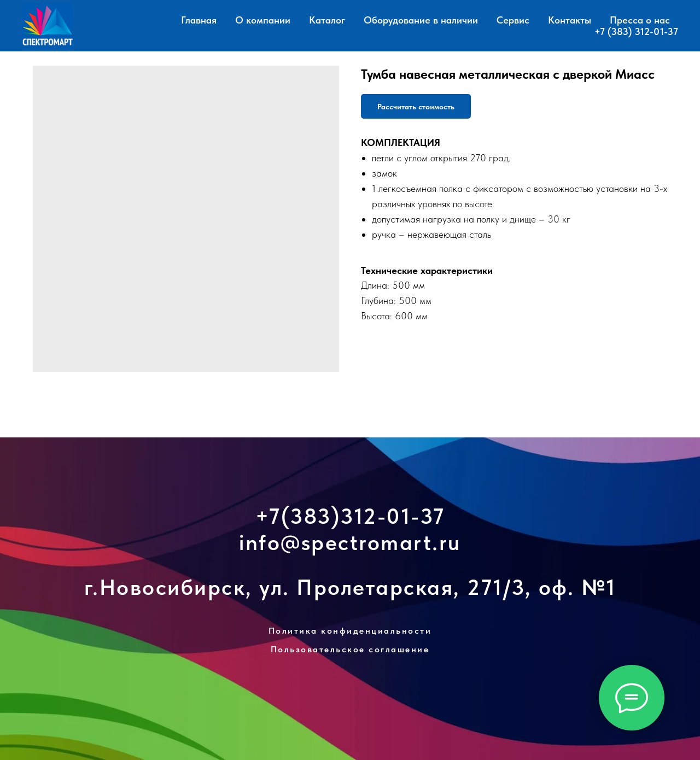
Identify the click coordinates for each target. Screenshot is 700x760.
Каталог (327, 20)
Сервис (513, 20)
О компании (263, 20)
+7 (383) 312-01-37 (636, 31)
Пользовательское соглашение (350, 649)
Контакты (570, 20)
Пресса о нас (640, 20)
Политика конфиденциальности (350, 631)
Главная (199, 20)
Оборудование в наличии (421, 20)
